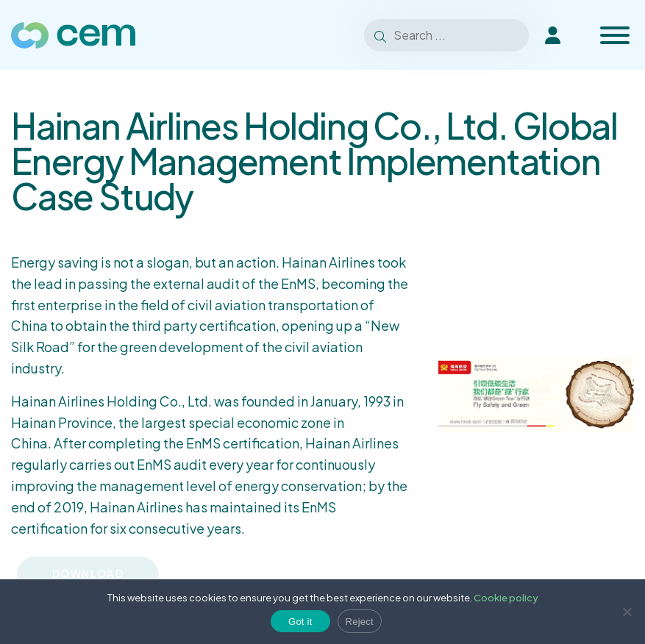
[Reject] (627, 612)
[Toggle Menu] (615, 35)
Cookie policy (506, 598)
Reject (360, 622)
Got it (300, 622)
